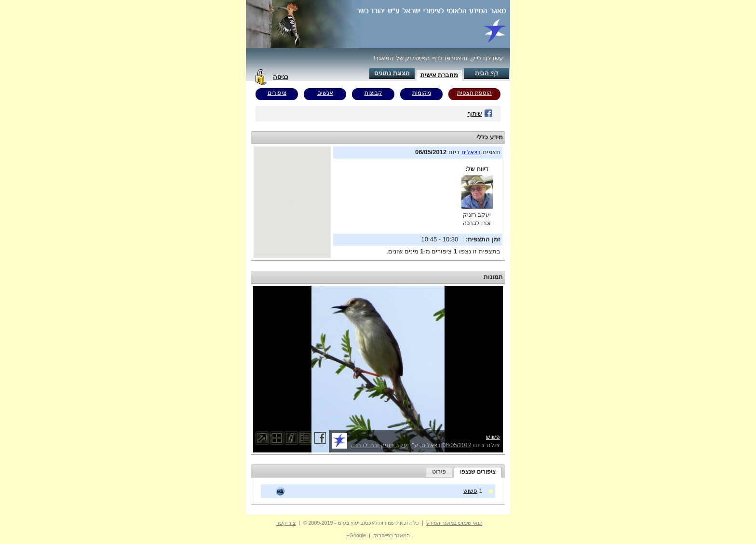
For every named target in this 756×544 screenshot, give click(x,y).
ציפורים (277, 93)
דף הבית (486, 73)
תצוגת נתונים (392, 73)
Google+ (356, 535)
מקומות (422, 93)
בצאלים (471, 152)
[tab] (478, 472)
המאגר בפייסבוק (391, 535)
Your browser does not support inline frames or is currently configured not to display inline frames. (292, 202)
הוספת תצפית (474, 93)
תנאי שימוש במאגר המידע (454, 523)
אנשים (325, 93)
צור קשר (286, 523)
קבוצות (373, 93)
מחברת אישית (439, 75)
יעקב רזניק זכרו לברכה (380, 445)
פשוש (493, 437)
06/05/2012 (457, 445)
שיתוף (480, 114)
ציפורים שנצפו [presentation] (478, 472)
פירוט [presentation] (439, 472)
